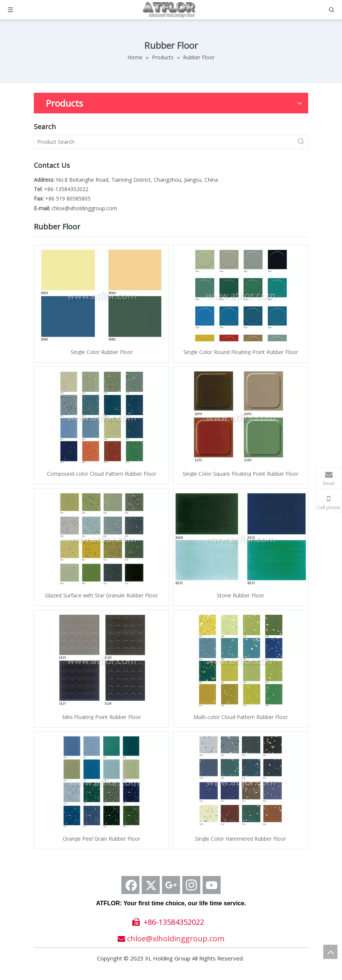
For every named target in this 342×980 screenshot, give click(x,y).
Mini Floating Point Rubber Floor (102, 717)
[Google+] (171, 885)
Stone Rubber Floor (241, 595)
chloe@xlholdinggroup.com (84, 208)
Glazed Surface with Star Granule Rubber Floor (101, 595)
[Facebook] (130, 885)
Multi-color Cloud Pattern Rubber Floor (241, 717)
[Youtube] (212, 885)
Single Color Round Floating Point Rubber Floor (241, 352)
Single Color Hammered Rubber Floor (241, 838)
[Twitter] (151, 885)
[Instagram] (191, 885)
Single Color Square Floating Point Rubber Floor (241, 473)
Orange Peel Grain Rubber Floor (101, 838)
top (330, 952)
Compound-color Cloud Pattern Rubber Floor (102, 473)
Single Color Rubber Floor (102, 352)
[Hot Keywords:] (301, 142)
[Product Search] (164, 142)
